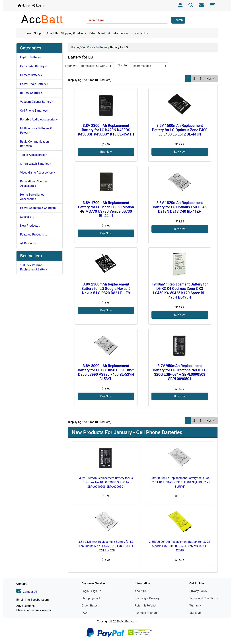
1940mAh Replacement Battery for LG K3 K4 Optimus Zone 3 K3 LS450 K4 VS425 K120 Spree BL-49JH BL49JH (180, 291)
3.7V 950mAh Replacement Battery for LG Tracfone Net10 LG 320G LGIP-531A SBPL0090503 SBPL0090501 (180, 372)
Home (24, 6)
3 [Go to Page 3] (200, 79)
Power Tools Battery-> (34, 84)
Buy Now (106, 152)
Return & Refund (99, 33)
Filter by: (71, 66)
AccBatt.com (129, 621)
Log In (38, 6)
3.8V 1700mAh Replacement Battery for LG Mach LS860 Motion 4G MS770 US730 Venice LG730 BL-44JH (106, 209)
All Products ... (29, 243)
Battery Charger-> (31, 93)
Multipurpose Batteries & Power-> (36, 131)
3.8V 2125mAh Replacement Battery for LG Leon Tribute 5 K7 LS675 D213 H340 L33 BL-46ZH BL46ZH (106, 546)
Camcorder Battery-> (33, 66)
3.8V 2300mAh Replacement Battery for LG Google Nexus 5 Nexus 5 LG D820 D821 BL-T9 (106, 289)
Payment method (146, 613)
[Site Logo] (50, 19)
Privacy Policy (198, 591)
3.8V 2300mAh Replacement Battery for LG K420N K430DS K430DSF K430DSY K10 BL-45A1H (106, 130)
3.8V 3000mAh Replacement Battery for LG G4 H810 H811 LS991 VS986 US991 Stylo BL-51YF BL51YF (180, 482)
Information (121, 33)
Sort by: (123, 65)
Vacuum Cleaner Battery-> (37, 102)
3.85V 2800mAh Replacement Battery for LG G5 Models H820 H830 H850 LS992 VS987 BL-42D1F (180, 546)
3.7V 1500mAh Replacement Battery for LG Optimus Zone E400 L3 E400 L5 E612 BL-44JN (180, 130)
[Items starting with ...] (96, 66)
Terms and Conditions (204, 598)
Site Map (195, 613)
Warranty (195, 606)
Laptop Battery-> (31, 57)
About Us (53, 33)
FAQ (84, 613)
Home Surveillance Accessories (32, 197)
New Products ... (31, 226)
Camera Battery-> (31, 75)
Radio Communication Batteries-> (34, 144)
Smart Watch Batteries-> (36, 164)
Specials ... (27, 217)
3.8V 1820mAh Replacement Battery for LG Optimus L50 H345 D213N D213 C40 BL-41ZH (180, 207)
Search (178, 20)
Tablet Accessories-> (34, 155)
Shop (38, 33)
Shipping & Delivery (74, 33)
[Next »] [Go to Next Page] (211, 79)
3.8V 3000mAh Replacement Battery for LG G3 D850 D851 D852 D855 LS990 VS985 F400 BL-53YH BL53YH (106, 372)
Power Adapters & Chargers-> (39, 208)
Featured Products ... (34, 235)
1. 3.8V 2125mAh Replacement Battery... (35, 267)
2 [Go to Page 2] (194, 79)
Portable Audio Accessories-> (39, 119)
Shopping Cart (91, 598)
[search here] (127, 20)
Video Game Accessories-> (37, 173)
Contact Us (141, 33)
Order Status (90, 606)
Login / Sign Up (91, 591)
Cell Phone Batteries (95, 47)
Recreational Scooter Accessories (34, 184)
